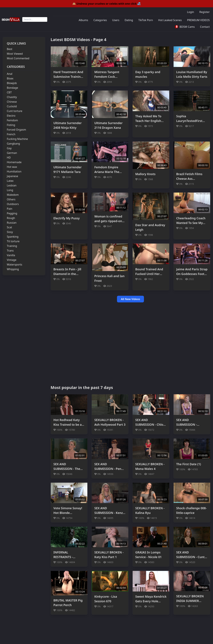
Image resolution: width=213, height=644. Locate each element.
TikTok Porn (146, 20)
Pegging (12, 213)
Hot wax (12, 167)
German (12, 153)
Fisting (11, 125)
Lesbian (12, 185)
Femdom (12, 120)
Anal (10, 74)
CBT (9, 92)
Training (12, 246)
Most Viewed (15, 54)
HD (9, 158)
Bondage (12, 88)
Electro (11, 116)
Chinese (12, 102)
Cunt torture (15, 111)
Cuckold (12, 106)
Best (10, 49)
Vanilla (11, 255)
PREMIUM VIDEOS (198, 20)
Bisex (10, 78)
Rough (11, 218)
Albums (83, 20)
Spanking (13, 237)
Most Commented (18, 58)
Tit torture (13, 241)
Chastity (12, 97)
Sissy (10, 232)
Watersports (14, 265)
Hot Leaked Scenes (170, 20)
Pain (10, 209)
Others (11, 199)
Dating (129, 20)
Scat (9, 227)
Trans (10, 251)
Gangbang (13, 144)
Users (116, 20)
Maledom (13, 195)
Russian (12, 223)
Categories (100, 20)
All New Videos (131, 299)
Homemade (14, 162)
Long (10, 190)
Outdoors (13, 204)
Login (191, 12)
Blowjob (12, 83)
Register (205, 12)
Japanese (12, 176)
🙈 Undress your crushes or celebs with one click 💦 (106, 4)
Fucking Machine (17, 139)
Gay (9, 148)
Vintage (12, 260)
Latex (10, 181)
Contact (205, 27)
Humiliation (14, 171)
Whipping (13, 269)
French (11, 134)
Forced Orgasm (16, 130)
